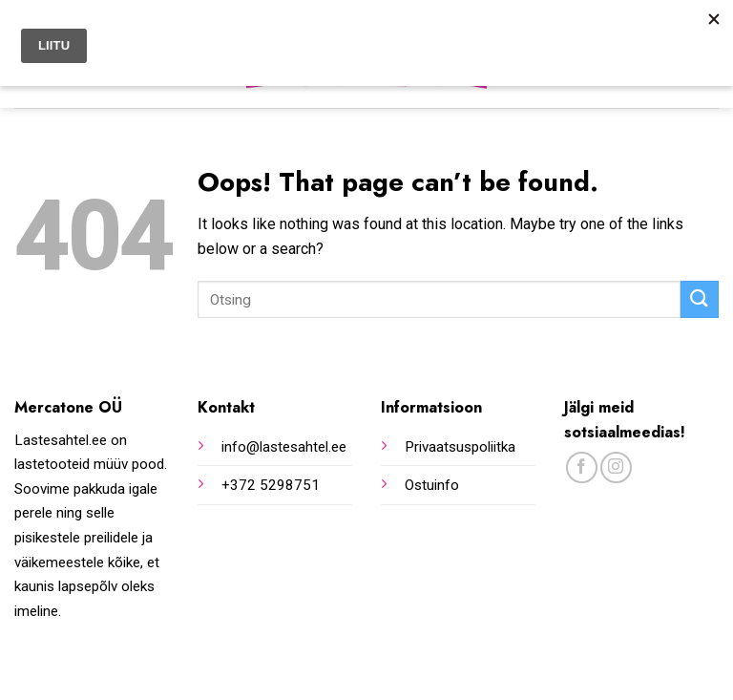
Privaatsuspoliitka (460, 447)
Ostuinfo (432, 485)
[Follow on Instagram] (616, 467)
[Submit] (700, 299)
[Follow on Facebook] (582, 467)
